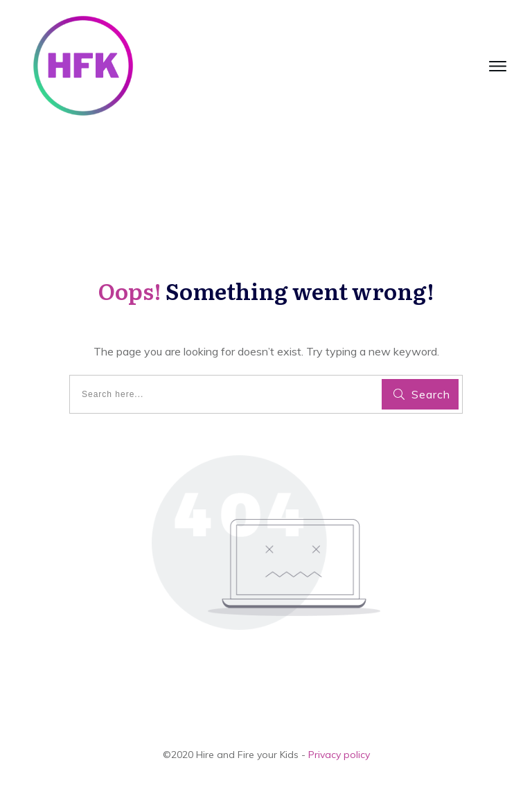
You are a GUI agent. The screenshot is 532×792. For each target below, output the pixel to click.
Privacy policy (339, 755)
